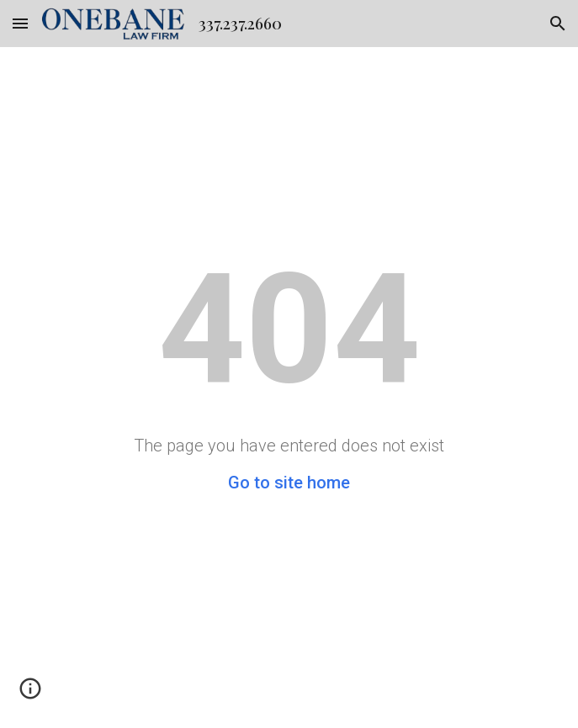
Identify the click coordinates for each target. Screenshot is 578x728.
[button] (20, 23)
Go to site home (289, 483)
